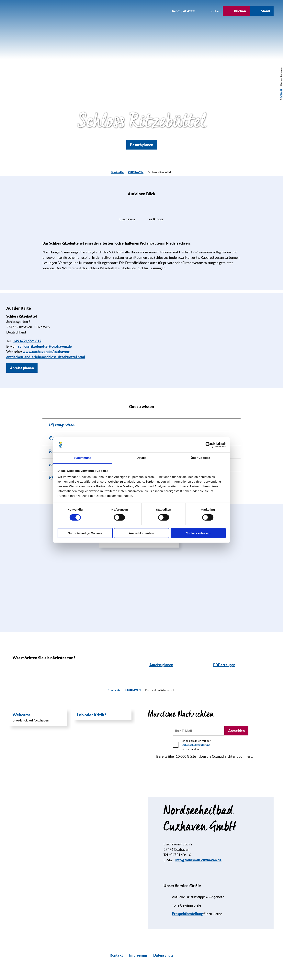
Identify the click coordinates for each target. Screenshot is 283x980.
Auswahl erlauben (141, 533)
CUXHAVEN (136, 172)
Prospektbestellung (187, 914)
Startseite (117, 172)
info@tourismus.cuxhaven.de (198, 860)
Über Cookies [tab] (200, 458)
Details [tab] (141, 458)
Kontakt (116, 955)
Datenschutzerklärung (196, 745)
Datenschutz (163, 955)
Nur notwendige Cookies (85, 533)
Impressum (138, 955)
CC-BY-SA (281, 93)
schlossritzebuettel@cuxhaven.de (45, 346)
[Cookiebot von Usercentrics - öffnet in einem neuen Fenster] (208, 445)
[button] (141, 11)
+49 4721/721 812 (27, 341)
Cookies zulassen (198, 533)
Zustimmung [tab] (83, 458)
